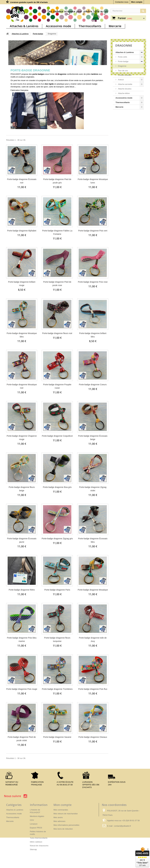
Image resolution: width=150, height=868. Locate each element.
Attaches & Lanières (24, 26)
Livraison (34, 824)
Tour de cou (123, 71)
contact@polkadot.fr (122, 826)
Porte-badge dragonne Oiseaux (93, 737)
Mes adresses (59, 821)
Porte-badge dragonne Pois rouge (22, 689)
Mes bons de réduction (63, 829)
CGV (32, 820)
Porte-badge (38, 34)
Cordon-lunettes (125, 75)
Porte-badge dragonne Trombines (57, 689)
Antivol (121, 80)
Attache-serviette (125, 84)
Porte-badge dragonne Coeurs (93, 385)
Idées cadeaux (36, 842)
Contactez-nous (122, 2)
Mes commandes (61, 810)
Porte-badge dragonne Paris (57, 590)
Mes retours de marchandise (66, 814)
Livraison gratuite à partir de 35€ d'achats (29, 2)
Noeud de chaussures (39, 846)
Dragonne (122, 66)
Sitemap (33, 849)
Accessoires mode (58, 26)
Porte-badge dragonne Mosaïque (93, 590)
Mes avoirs (58, 817)
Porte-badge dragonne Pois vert (93, 231)
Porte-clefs (122, 57)
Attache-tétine (124, 93)
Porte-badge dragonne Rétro (22, 590)
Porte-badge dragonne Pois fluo (93, 689)
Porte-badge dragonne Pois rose (93, 282)
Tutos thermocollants (39, 838)
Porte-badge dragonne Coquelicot (57, 436)
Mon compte (137, 2)
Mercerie (115, 26)
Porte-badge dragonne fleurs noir (57, 333)
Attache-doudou (124, 89)
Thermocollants (90, 26)
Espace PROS (36, 828)
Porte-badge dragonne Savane (57, 737)
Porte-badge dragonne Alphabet (22, 231)
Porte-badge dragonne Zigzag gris (57, 539)
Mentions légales (37, 816)
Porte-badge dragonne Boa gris (57, 487)
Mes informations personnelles (66, 825)
